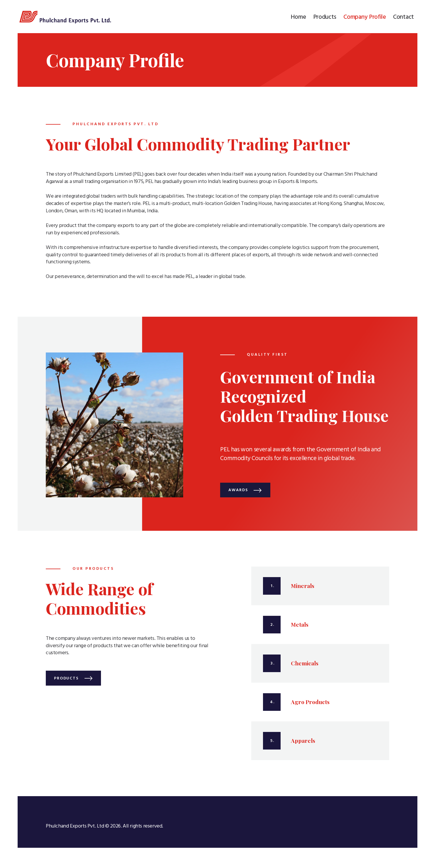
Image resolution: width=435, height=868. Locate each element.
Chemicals (305, 666)
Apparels (303, 744)
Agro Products (310, 705)
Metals (300, 627)
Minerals (303, 589)
